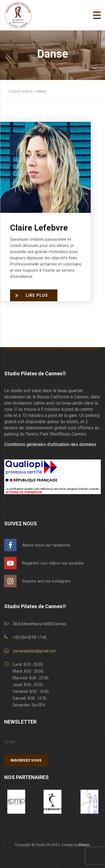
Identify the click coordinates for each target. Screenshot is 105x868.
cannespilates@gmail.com (34, 651)
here (9, 451)
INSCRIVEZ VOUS (26, 760)
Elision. (84, 845)
